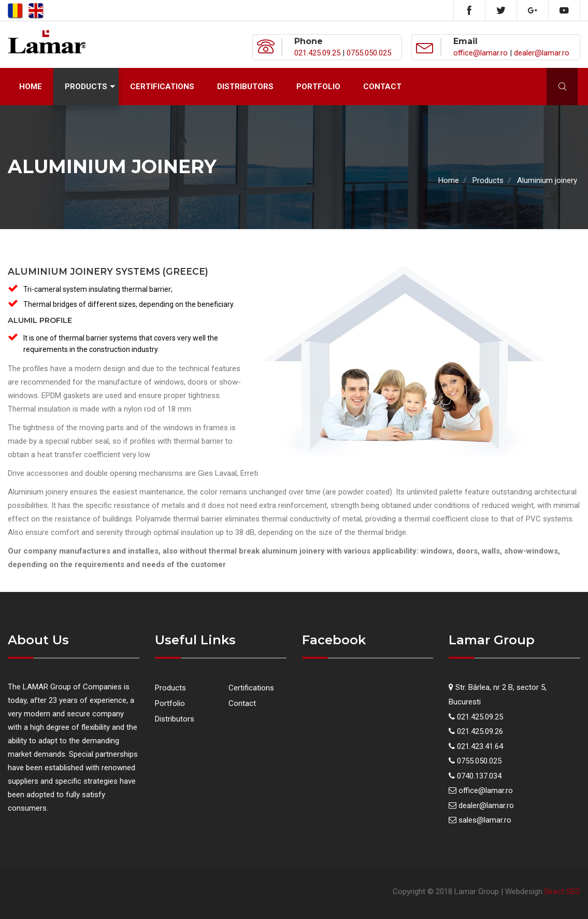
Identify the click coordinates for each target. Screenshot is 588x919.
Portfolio (318, 87)
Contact (382, 87)
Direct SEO (562, 892)
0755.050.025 (369, 53)
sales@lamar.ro (485, 820)
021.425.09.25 (317, 53)
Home (31, 87)
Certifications (162, 87)
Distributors (245, 87)
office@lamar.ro (481, 53)
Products (86, 87)
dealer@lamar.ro (542, 53)
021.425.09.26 (480, 731)
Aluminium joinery (547, 180)
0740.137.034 (479, 776)
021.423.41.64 (480, 746)
